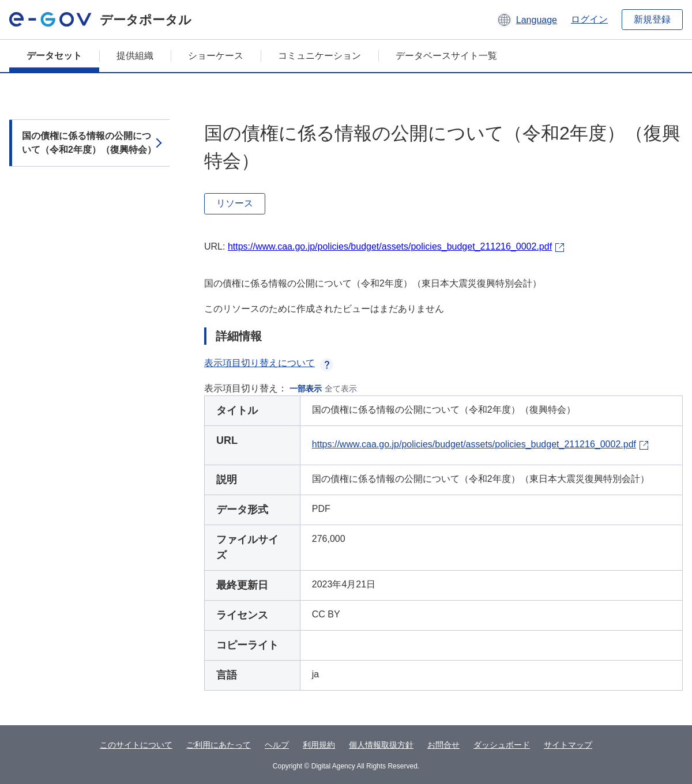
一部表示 (306, 389)
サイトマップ (568, 745)
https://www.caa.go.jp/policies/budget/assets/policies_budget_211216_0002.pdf (390, 246)
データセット (54, 56)
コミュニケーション (319, 56)
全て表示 (341, 389)
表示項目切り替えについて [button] (269, 363)
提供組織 (135, 56)
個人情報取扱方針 (381, 745)
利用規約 (319, 745)
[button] (527, 20)
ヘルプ (277, 745)
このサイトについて (136, 745)
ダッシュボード (502, 745)
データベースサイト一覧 (446, 56)
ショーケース (216, 56)
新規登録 (652, 19)
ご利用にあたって (219, 745)
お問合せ (443, 745)
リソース (235, 203)
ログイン (589, 19)
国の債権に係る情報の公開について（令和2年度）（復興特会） (89, 143)
